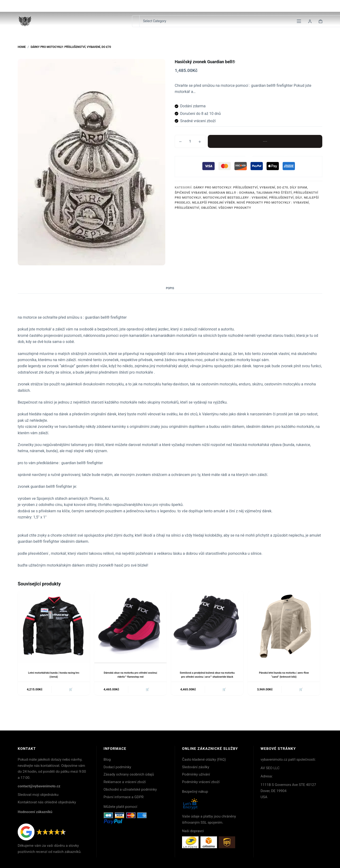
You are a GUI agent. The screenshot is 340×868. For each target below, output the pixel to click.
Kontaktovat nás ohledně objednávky (47, 802)
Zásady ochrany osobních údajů (129, 774)
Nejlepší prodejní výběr (214, 202)
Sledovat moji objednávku (38, 795)
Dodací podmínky (117, 767)
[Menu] (299, 21)
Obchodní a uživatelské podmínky (130, 789)
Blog (107, 759)
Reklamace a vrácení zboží (125, 782)
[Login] (310, 21)
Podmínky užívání (196, 774)
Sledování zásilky (196, 767)
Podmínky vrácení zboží (201, 782)
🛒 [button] (70, 694)
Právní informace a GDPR (124, 797)
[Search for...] (136, 21)
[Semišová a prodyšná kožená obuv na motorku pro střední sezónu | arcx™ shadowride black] (207, 627)
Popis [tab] (170, 288)
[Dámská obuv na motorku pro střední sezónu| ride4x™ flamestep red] (130, 627)
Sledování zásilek (309, 6)
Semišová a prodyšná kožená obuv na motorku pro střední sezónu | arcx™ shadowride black (207, 677)
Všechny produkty (235, 208)
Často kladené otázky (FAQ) (204, 759)
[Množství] (190, 141)
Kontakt (283, 6)
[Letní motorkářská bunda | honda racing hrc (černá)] (54, 627)
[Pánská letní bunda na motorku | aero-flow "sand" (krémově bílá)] (284, 627)
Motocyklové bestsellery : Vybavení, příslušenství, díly (253, 198)
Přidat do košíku (265, 141)
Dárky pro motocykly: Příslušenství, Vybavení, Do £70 (241, 187)
